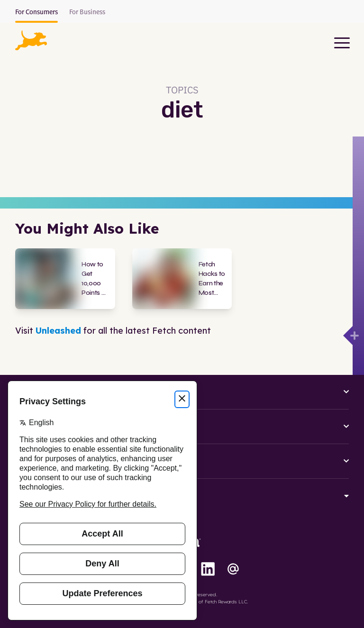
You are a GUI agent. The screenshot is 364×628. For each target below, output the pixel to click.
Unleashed (58, 331)
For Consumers (36, 12)
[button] (31, 40)
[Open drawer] (348, 336)
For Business (87, 12)
